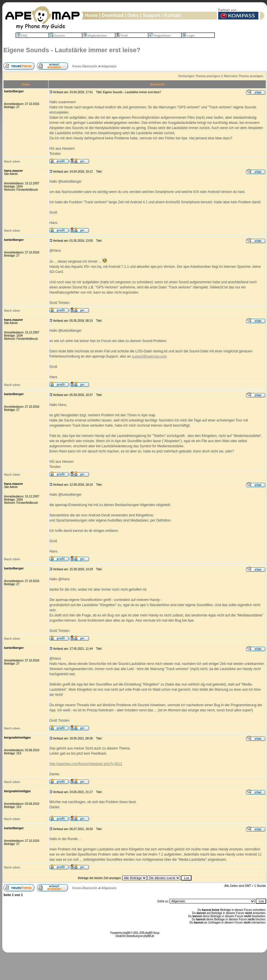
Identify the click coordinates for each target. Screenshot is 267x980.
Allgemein (109, 66)
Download (113, 15)
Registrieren (160, 36)
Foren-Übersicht (85, 66)
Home (91, 15)
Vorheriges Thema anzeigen (199, 76)
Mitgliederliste (95, 36)
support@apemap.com (150, 356)
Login (189, 36)
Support (151, 15)
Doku (133, 15)
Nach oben (12, 161)
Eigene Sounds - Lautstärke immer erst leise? (72, 50)
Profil (122, 36)
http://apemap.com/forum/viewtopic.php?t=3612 (86, 764)
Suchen (57, 36)
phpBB (126, 933)
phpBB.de (149, 936)
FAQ (22, 36)
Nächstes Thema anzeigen (243, 76)
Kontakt (173, 15)
